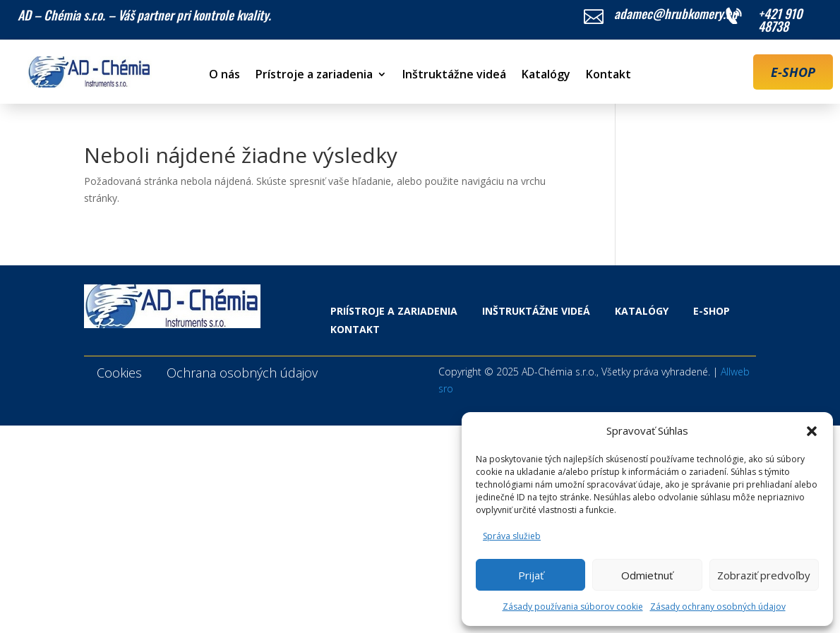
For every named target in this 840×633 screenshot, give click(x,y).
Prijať (531, 575)
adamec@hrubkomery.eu (676, 13)
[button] (812, 431)
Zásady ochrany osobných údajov (718, 607)
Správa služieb (512, 536)
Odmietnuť (647, 575)
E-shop (712, 311)
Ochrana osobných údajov (242, 373)
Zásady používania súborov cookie (573, 607)
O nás (224, 76)
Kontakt (608, 76)
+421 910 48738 (780, 20)
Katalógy (546, 76)
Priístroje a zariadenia (394, 311)
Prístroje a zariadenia (314, 76)
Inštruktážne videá (454, 76)
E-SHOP (793, 72)
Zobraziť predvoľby (764, 575)
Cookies (119, 373)
